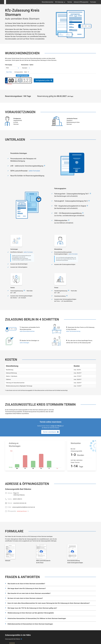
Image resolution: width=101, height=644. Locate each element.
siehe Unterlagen (24, 343)
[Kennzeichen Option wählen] (26, 68)
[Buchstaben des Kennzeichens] (20, 80)
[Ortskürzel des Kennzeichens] (11, 80)
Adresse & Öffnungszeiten (81, 2)
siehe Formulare (34, 171)
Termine (70, 2)
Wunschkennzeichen (48, 2)
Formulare (93, 2)
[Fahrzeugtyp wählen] (13, 68)
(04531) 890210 (17, 499)
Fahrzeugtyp (9, 65)
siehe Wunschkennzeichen (27, 331)
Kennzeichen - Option (27, 65)
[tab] (9, 72)
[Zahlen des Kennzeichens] (27, 80)
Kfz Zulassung (59, 2)
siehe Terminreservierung (73, 331)
